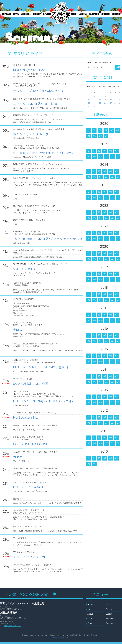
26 (105, 103)
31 (95, 106)
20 (111, 99)
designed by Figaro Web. (61, 637)
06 (112, 130)
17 (94, 99)
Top (6, 14)
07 (106, 130)
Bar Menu (94, 14)
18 (100, 99)
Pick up (38, 14)
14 (115, 96)
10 (94, 96)
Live (26, 14)
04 (89, 136)
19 (105, 99)
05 (118, 130)
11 (100, 96)
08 (100, 130)
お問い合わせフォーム (13, 626)
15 (120, 96)
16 (89, 99)
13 (111, 96)
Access (83, 14)
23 (89, 103)
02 (100, 136)
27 (111, 103)
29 (120, 103)
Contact (105, 14)
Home (90, 605)
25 (100, 103)
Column (116, 14)
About (74, 14)
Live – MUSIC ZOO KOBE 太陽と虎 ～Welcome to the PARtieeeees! (61, 14)
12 (105, 96)
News (15, 14)
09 (94, 130)
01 (106, 136)
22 (120, 99)
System (47, 14)
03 (94, 136)
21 (115, 99)
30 (89, 106)
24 (95, 103)
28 (115, 103)
